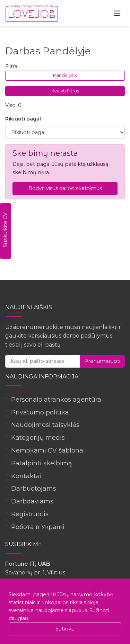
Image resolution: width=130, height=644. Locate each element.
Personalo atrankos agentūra (56, 400)
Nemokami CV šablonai (48, 450)
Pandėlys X (65, 75)
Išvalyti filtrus (65, 91)
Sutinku (65, 629)
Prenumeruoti (102, 361)
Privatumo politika (40, 412)
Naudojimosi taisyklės (45, 425)
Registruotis (30, 514)
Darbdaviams (32, 501)
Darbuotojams (34, 489)
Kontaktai (26, 476)
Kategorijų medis (38, 438)
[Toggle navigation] (117, 13)
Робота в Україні (38, 527)
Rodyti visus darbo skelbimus (65, 188)
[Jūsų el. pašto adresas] (43, 361)
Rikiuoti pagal (23, 119)
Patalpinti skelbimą (42, 463)
